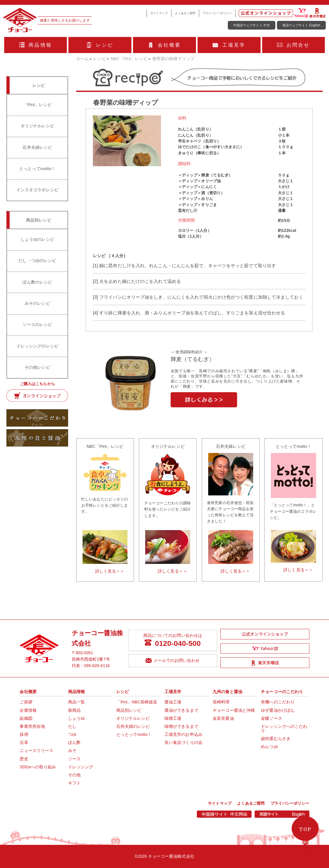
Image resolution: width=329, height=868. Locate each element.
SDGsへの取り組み (38, 767)
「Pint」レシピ (37, 105)
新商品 (74, 710)
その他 (74, 775)
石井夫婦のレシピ (133, 727)
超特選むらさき (276, 739)
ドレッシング (81, 767)
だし (72, 727)
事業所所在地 (32, 727)
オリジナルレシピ (37, 126)
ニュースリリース (36, 751)
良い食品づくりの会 (183, 743)
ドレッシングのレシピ (37, 346)
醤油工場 (173, 702)
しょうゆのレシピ (37, 239)
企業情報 (28, 710)
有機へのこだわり (278, 702)
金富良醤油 (223, 719)
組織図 (26, 719)
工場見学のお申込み (183, 735)
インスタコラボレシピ (37, 190)
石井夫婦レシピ (37, 147)
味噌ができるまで (181, 727)
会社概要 (164, 45)
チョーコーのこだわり (282, 692)
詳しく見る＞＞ (110, 571)
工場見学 (229, 45)
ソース (74, 759)
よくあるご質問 (185, 13)
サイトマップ (159, 13)
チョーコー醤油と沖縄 (234, 710)
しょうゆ (76, 719)
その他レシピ (37, 367)
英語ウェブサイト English (301, 25)
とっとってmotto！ (37, 169)
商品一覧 (76, 702)
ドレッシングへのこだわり (284, 729)
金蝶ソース (271, 719)
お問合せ (293, 45)
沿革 (24, 743)
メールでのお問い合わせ (173, 661)
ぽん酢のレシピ (37, 282)
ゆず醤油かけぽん (278, 710)
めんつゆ (269, 747)
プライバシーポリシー (217, 13)
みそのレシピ (37, 303)
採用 (24, 735)
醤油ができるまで (181, 710)
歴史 (24, 759)
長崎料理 (221, 702)
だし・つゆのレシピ (37, 261)
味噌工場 (173, 719)
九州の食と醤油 (227, 692)
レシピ (100, 45)
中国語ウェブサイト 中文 (252, 25)
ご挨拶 (26, 702)
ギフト (74, 783)
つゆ (72, 735)
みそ (72, 751)
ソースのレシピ (37, 325)
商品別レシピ (129, 710)
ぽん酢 (74, 743)
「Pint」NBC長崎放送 (137, 702)
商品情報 (36, 45)
